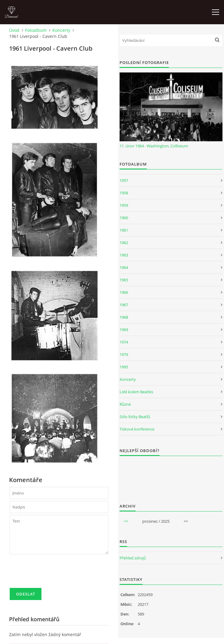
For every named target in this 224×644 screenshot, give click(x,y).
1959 (124, 205)
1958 (124, 193)
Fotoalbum (36, 30)
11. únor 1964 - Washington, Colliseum (154, 146)
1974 (124, 342)
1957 (124, 180)
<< (126, 521)
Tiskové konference (137, 429)
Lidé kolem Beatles (136, 392)
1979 (124, 354)
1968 (124, 317)
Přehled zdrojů (133, 558)
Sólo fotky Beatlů (135, 417)
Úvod (14, 30)
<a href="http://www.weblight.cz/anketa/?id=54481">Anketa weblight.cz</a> (171, 476)
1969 (124, 330)
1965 (124, 280)
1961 (124, 230)
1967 (124, 305)
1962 (124, 243)
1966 (124, 292)
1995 (124, 367)
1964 (124, 267)
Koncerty (61, 30)
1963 (124, 255)
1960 (124, 218)
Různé (125, 404)
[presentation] (56, 574)
